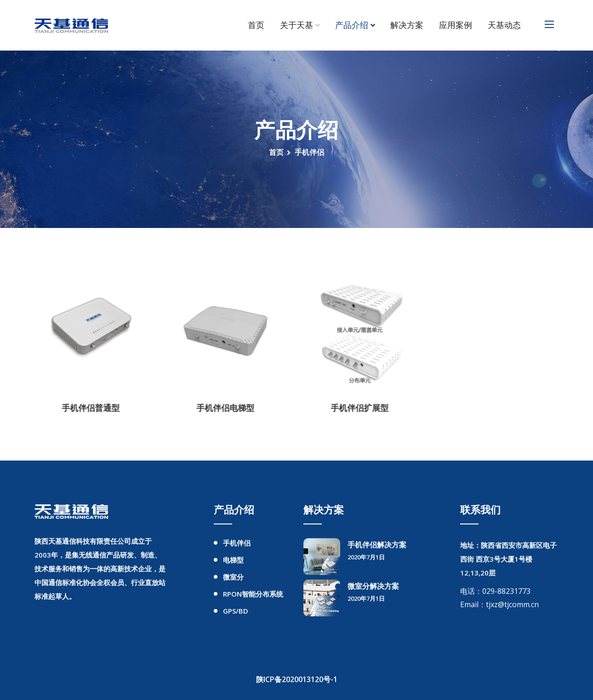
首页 (256, 25)
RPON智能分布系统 (253, 594)
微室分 (233, 577)
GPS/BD (236, 611)
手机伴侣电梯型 (220, 408)
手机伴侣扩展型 (354, 408)
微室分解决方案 (373, 586)
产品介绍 (352, 25)
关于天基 (296, 25)
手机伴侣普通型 (85, 408)
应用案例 (456, 25)
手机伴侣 (237, 543)
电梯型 (233, 560)
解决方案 (407, 25)
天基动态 (504, 25)
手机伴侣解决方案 (377, 545)
